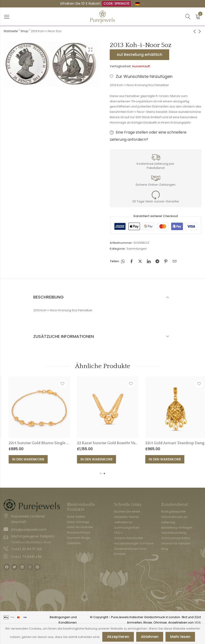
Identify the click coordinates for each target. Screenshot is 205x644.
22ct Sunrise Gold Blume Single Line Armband (86, 443)
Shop (24, 31)
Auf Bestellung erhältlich (139, 55)
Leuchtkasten (90, 50)
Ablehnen (150, 637)
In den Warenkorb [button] (63, 459)
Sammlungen (137, 249)
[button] (101, 473)
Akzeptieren (118, 637)
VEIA (198, 622)
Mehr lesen (180, 637)
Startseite (11, 31)
